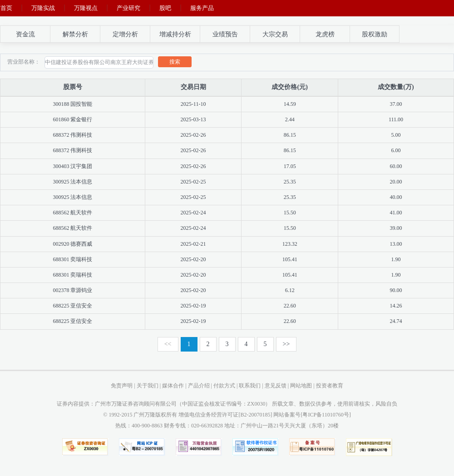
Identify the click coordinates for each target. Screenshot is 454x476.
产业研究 (128, 8)
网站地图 (301, 386)
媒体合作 (173, 386)
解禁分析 (75, 34)
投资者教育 (330, 386)
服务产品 (202, 8)
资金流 (25, 34)
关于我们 (148, 386)
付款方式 (224, 386)
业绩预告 (225, 34)
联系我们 (250, 386)
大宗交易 (275, 34)
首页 (6, 8)
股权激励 (375, 34)
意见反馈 (276, 386)
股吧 (165, 8)
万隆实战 (43, 8)
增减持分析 (175, 34)
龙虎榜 (325, 34)
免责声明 (122, 386)
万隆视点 (86, 8)
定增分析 (125, 34)
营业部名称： (24, 62)
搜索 (175, 62)
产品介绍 (199, 386)
